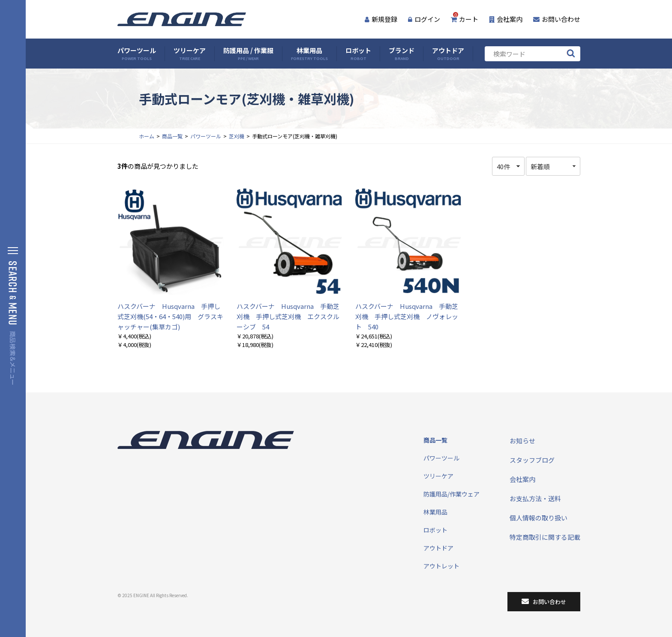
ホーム (147, 136)
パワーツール (137, 54)
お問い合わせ (557, 19)
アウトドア (448, 54)
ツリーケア (190, 54)
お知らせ (522, 441)
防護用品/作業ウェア (451, 494)
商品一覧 (172, 136)
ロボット (358, 54)
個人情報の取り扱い (538, 518)
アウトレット (441, 566)
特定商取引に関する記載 (545, 537)
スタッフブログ (532, 460)
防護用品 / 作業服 (248, 54)
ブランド (402, 54)
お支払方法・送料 (535, 498)
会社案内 (506, 19)
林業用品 (309, 54)
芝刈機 (237, 136)
